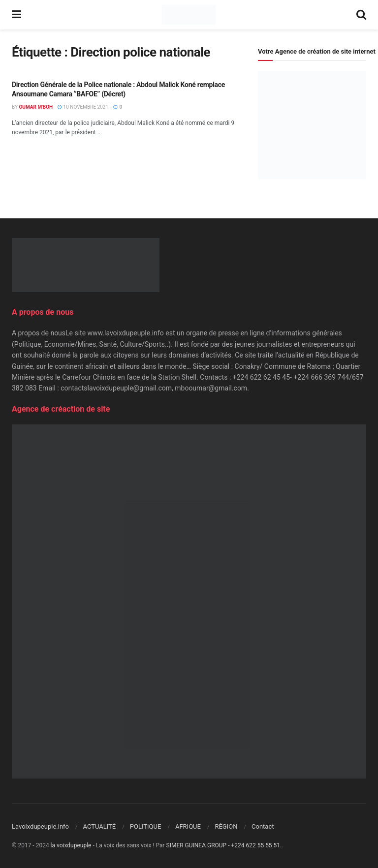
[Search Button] (361, 15)
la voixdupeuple (71, 845)
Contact (263, 826)
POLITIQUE (146, 826)
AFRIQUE (188, 826)
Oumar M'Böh (36, 107)
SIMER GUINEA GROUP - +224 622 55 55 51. (224, 845)
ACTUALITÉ (100, 826)
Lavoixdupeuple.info (40, 826)
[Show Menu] (16, 15)
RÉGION (226, 826)
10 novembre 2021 (83, 107)
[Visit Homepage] (189, 15)
